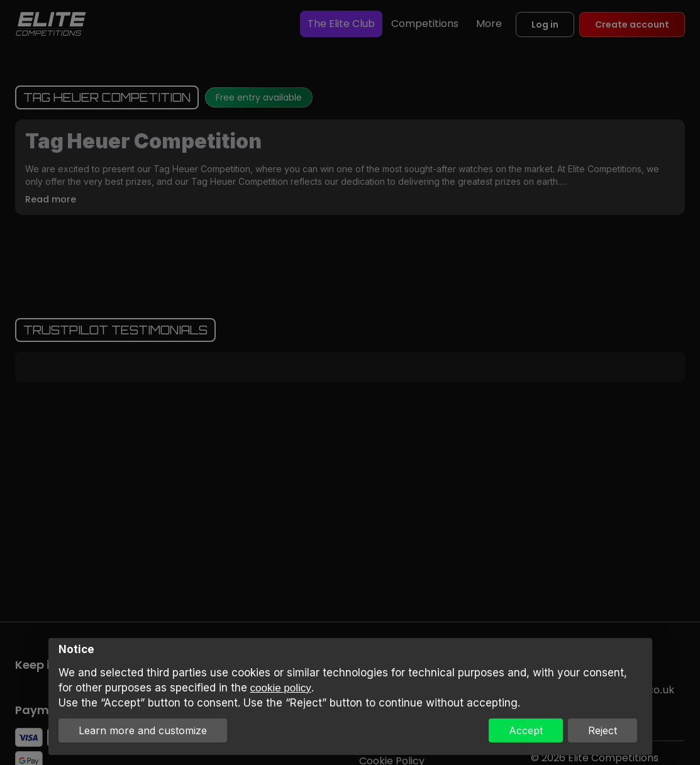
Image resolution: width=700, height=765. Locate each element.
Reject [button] (603, 730)
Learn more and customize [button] (143, 730)
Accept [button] (526, 730)
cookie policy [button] (281, 688)
